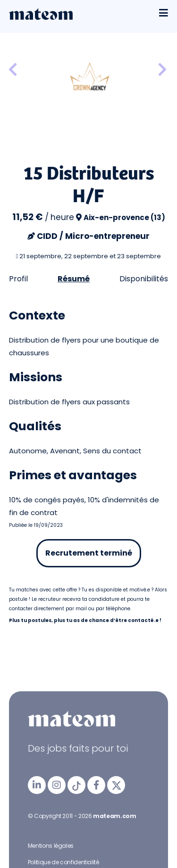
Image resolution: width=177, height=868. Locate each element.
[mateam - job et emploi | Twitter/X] (116, 785)
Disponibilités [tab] (144, 279)
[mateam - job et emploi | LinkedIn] (37, 785)
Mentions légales (51, 846)
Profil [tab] (18, 279)
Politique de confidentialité (63, 862)
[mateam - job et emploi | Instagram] (57, 785)
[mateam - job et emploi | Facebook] (96, 785)
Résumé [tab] (74, 279)
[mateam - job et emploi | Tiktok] (76, 785)
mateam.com (114, 816)
